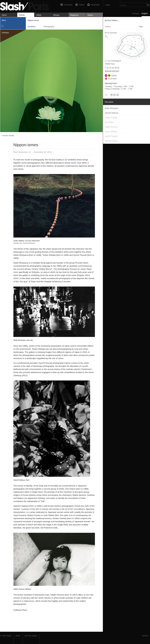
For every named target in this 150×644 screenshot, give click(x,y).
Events (22, 15)
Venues (56, 15)
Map (141, 27)
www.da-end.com (112, 71)
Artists (39, 15)
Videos (90, 15)
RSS (111, 96)
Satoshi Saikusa (19, 480)
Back (4, 20)
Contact (145, 636)
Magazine (74, 15)
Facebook (68, 5)
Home (4, 15)
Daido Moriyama (19, 340)
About (18, 636)
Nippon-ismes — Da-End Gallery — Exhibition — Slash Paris (26, 6)
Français (136, 14)
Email (106, 96)
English (145, 14)
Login (108, 5)
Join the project (31, 636)
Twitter (82, 5)
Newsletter (95, 5)
